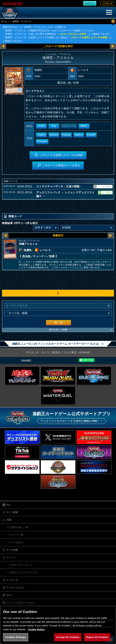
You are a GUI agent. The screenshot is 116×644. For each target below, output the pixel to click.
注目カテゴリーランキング (24, 573)
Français (66, 135)
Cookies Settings (16, 637)
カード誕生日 (17, 542)
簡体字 (84, 126)
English (41, 135)
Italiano (79, 135)
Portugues (42, 141)
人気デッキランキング (21, 565)
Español (91, 135)
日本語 (41, 126)
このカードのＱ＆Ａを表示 (72, 34)
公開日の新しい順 (19, 527)
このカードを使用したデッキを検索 (89, 37)
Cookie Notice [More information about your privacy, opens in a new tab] (36, 629)
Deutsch (54, 135)
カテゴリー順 (17, 535)
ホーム (4, 21)
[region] (58, 625)
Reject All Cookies (97, 637)
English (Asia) (69, 126)
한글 (54, 126)
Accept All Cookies (68, 637)
